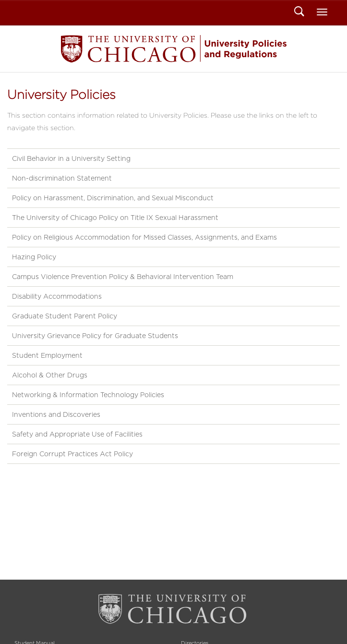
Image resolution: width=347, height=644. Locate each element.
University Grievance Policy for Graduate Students (95, 336)
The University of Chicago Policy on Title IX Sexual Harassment (115, 218)
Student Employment (47, 355)
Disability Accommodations (57, 296)
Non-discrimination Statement (62, 178)
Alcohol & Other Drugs (50, 375)
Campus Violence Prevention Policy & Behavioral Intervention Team (123, 277)
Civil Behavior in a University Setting (71, 158)
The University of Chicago (173, 609)
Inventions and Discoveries (56, 414)
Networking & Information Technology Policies (88, 395)
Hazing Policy (34, 257)
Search (299, 12)
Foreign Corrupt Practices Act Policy (72, 454)
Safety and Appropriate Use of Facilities (77, 434)
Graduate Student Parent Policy (65, 316)
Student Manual (174, 49)
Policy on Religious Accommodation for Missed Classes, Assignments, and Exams (144, 237)
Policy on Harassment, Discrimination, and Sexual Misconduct (113, 198)
